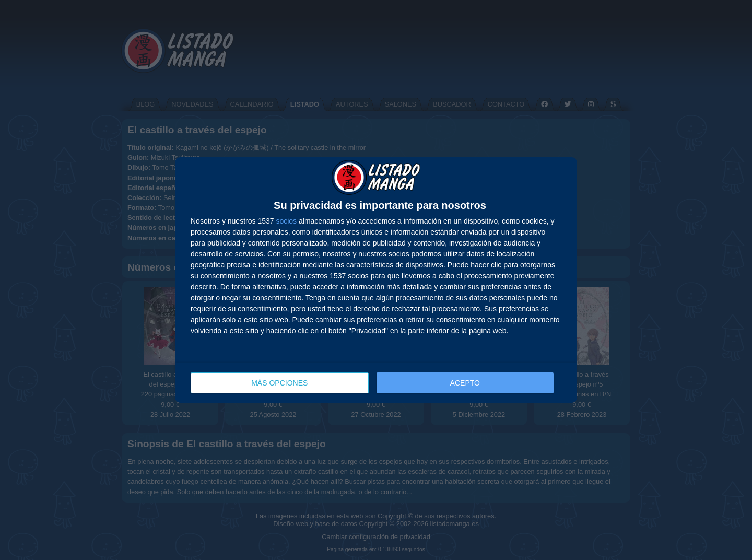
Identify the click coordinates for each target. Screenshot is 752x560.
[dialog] (376, 280)
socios (286, 221)
